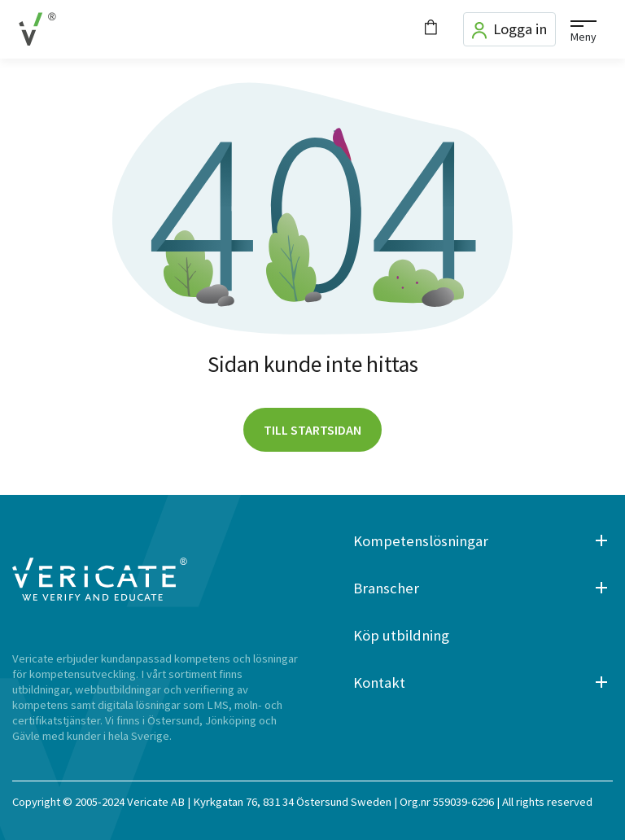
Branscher (386, 588)
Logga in (509, 29)
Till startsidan (312, 430)
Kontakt (379, 682)
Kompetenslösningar (421, 541)
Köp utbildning (401, 635)
